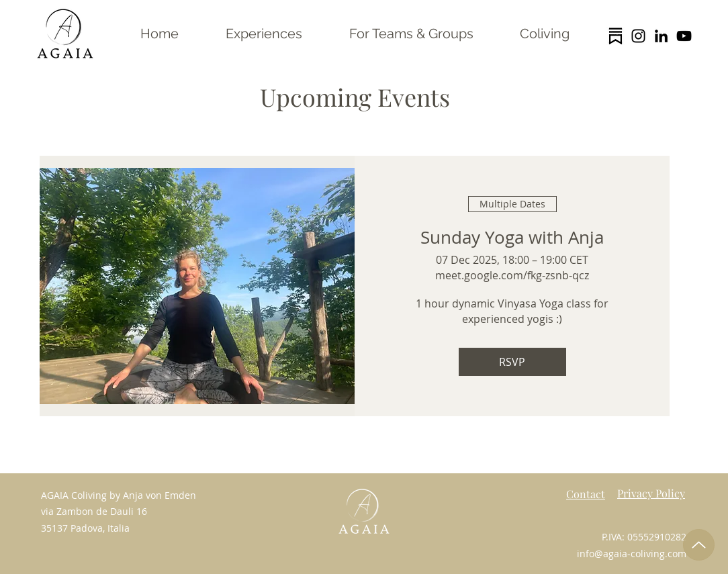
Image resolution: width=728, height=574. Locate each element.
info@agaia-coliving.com (632, 554)
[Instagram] (638, 36)
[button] (264, 34)
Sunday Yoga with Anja (512, 237)
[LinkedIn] (661, 36)
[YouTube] (684, 36)
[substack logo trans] (616, 36)
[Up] (699, 545)
